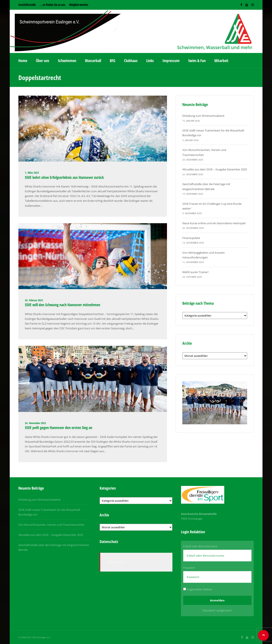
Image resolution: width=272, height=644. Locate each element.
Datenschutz (116, 562)
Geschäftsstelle (27, 5)
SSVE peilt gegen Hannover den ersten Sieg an (59, 428)
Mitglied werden (79, 5)
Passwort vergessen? (217, 610)
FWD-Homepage (192, 519)
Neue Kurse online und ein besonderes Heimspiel (214, 223)
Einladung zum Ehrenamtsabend (203, 116)
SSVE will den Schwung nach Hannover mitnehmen (63, 305)
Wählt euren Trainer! (195, 272)
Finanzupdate (191, 238)
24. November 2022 (35, 423)
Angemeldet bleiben (198, 589)
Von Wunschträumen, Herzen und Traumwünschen (51, 525)
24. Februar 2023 (34, 300)
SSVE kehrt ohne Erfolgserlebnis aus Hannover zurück (64, 177)
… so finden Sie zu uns (52, 5)
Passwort (189, 568)
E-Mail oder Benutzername (200, 546)
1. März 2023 (32, 173)
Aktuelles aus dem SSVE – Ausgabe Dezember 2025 (215, 169)
